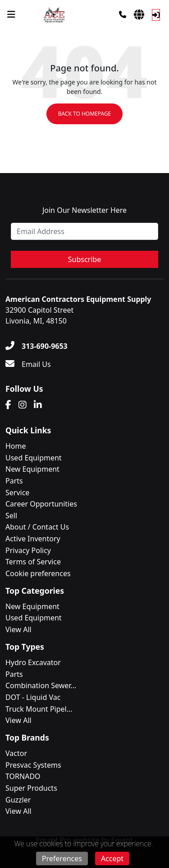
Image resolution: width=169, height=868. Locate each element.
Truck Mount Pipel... (39, 709)
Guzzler (18, 800)
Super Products (31, 788)
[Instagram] (23, 405)
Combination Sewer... (41, 685)
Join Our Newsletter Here (84, 210)
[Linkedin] (38, 405)
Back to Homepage (85, 114)
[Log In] (156, 15)
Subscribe (84, 259)
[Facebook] (8, 405)
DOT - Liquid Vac (33, 697)
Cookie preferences (38, 573)
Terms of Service (33, 562)
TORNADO (23, 776)
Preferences (62, 859)
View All (18, 629)
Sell (11, 516)
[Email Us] (28, 364)
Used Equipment (34, 458)
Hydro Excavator (33, 662)
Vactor (16, 753)
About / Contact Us (37, 527)
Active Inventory (33, 539)
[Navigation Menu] (11, 14)
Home (16, 446)
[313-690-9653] (37, 346)
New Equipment (32, 469)
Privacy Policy (28, 550)
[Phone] (123, 14)
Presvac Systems (33, 765)
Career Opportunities (41, 504)
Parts (14, 481)
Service (17, 493)
